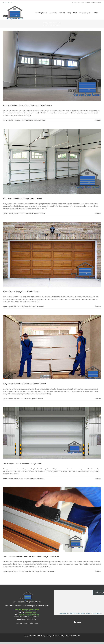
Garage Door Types (31, 120)
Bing (79, 622)
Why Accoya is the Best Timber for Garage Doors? (24, 384)
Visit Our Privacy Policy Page (27, 623)
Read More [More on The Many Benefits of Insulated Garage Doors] (98, 479)
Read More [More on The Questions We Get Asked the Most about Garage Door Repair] (98, 571)
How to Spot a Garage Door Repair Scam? (21, 291)
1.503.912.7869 (30, 612)
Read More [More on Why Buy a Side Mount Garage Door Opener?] (98, 213)
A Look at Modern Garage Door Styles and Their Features (28, 105)
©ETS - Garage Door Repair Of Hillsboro (48, 636)
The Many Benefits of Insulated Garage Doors (23, 464)
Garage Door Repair (30, 307)
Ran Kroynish (9, 120)
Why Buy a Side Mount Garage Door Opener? (23, 198)
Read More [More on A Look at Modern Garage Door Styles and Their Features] (98, 120)
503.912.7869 (76, 636)
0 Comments (42, 120)
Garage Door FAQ (29, 571)
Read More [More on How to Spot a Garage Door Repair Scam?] (98, 307)
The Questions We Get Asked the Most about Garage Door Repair (31, 556)
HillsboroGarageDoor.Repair (29, 614)
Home (45, 25)
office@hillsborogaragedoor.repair (91, 3)
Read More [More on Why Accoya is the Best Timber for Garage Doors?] (98, 399)
